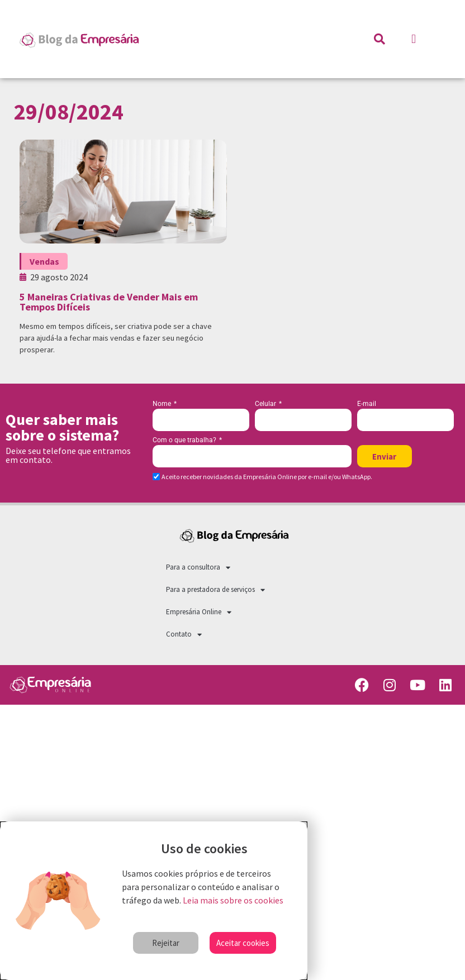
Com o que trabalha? (185, 440)
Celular (266, 404)
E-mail (367, 404)
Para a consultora (198, 568)
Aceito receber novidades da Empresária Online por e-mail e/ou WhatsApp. (267, 477)
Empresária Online (199, 612)
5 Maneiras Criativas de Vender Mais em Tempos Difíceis (109, 302)
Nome (163, 404)
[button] (413, 39)
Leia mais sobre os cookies (233, 900)
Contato (184, 635)
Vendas (44, 261)
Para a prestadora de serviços (215, 590)
